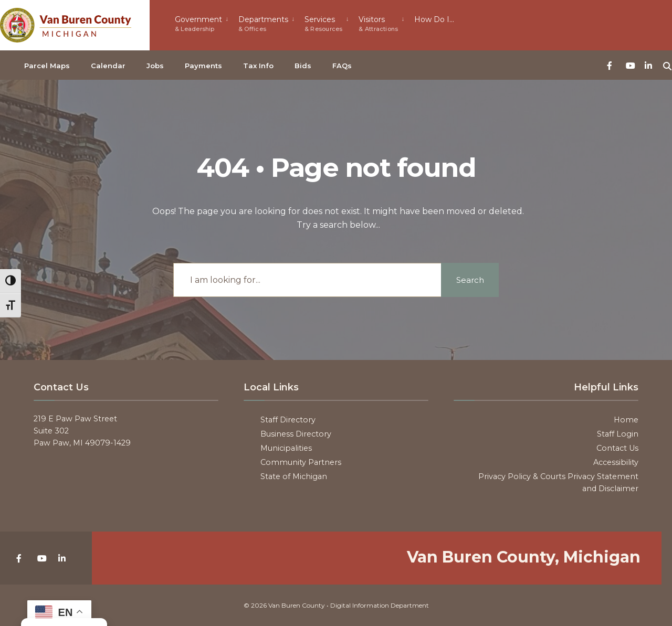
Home (626, 420)
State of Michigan (294, 476)
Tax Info (258, 66)
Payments (203, 66)
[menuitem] (202, 23)
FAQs (342, 66)
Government (198, 24)
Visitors (378, 24)
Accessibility (616, 462)
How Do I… (434, 19)
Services (323, 24)
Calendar (108, 66)
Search (470, 280)
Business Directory (296, 434)
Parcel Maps (47, 66)
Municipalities (286, 448)
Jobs (155, 66)
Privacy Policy (505, 476)
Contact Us (617, 448)
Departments (263, 24)
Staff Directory (288, 420)
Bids (303, 66)
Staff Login (618, 434)
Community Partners (301, 462)
